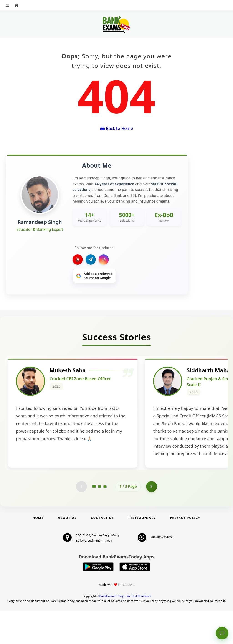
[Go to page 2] (99, 519)
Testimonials (142, 551)
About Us (67, 551)
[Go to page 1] (94, 519)
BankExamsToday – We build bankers (125, 629)
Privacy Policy (185, 551)
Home (38, 551)
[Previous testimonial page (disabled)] (81, 519)
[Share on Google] (94, 276)
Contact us (102, 551)
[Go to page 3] (105, 519)
